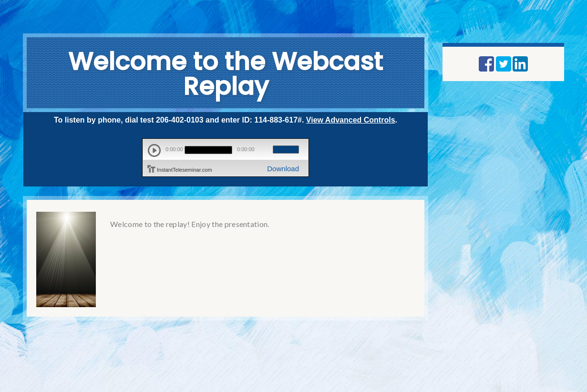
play (154, 150)
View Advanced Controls (351, 120)
